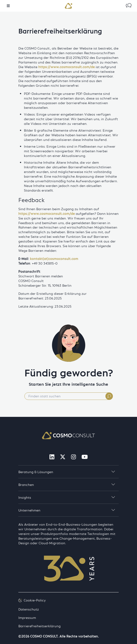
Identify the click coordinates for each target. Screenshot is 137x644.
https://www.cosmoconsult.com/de (67, 67)
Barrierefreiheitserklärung (39, 626)
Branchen (67, 485)
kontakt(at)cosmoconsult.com (54, 259)
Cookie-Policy (32, 600)
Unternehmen (67, 510)
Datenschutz (29, 609)
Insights (67, 497)
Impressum (27, 617)
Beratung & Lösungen (67, 472)
